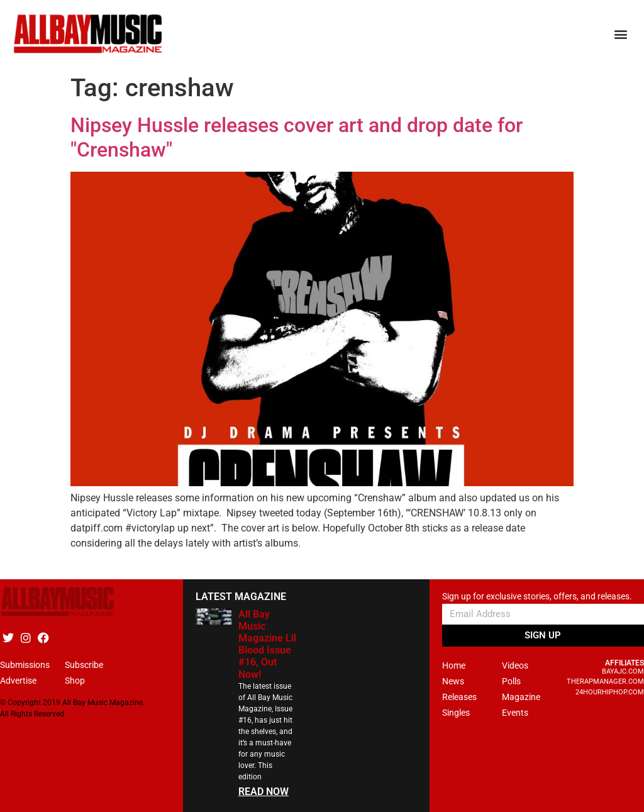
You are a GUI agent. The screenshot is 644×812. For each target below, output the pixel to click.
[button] (621, 34)
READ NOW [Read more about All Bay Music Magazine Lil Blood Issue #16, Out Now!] (264, 792)
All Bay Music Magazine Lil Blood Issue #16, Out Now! (267, 644)
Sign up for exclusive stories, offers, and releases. (537, 597)
